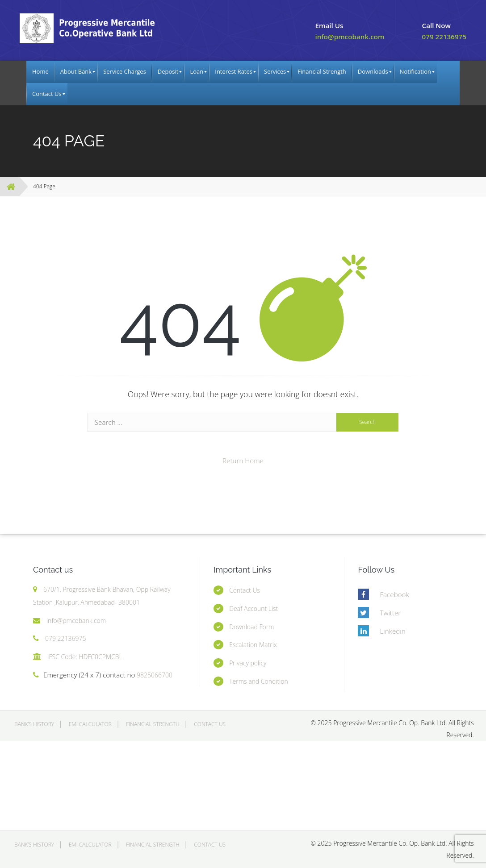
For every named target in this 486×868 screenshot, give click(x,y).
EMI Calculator (90, 724)
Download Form (251, 627)
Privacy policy (248, 663)
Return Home (243, 461)
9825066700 (154, 675)
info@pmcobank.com (350, 37)
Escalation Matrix (253, 645)
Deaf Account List (253, 608)
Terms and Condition (259, 681)
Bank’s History (34, 724)
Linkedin (392, 631)
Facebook (394, 594)
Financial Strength (153, 724)
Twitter (390, 613)
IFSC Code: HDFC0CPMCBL (85, 657)
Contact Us (245, 590)
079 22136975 (444, 37)
